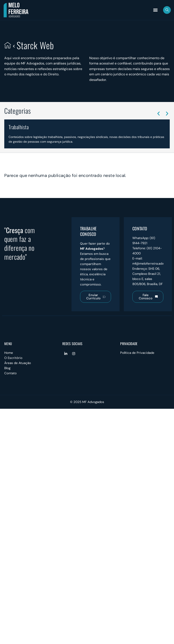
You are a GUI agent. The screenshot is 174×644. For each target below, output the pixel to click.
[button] (155, 10)
